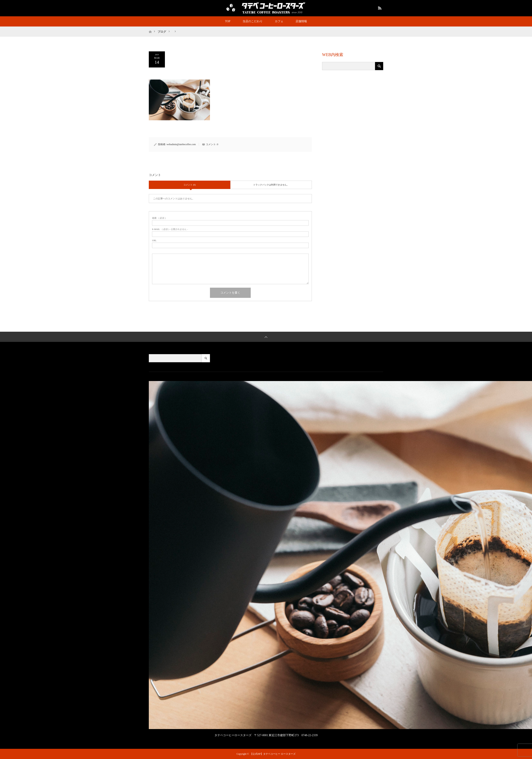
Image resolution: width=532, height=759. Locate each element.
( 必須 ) (159, 218)
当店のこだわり (253, 21)
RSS (379, 7)
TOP (228, 21)
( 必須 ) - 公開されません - (170, 229)
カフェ (279, 21)
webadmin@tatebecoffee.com (181, 144)
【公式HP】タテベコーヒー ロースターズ (273, 754)
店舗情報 (301, 21)
